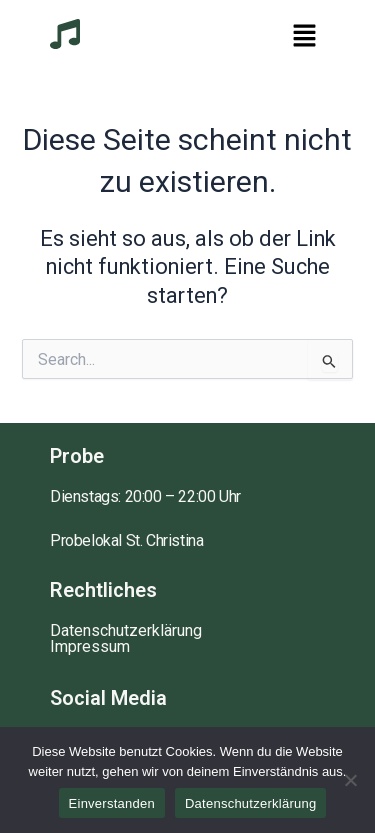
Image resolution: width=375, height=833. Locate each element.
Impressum (90, 647)
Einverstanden (112, 803)
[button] (305, 37)
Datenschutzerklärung (126, 631)
